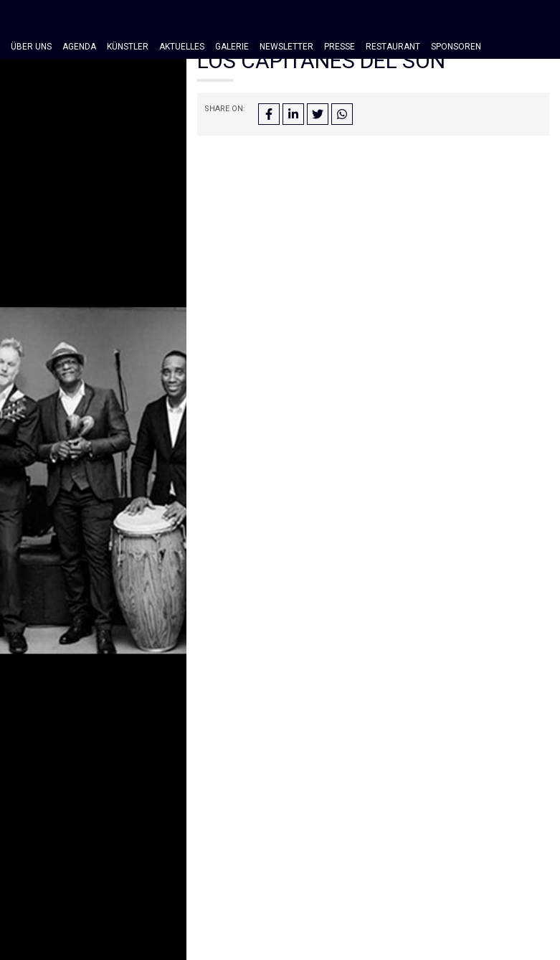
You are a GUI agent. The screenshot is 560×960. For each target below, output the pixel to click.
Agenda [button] (79, 47)
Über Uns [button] (31, 47)
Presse (340, 47)
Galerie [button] (232, 47)
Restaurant (393, 47)
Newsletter (286, 47)
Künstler (128, 47)
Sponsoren (456, 47)
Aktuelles (182, 47)
